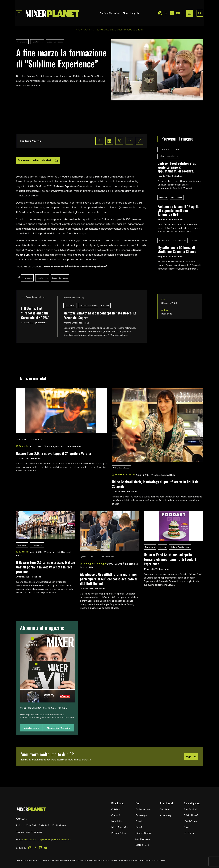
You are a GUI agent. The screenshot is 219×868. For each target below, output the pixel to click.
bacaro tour (22, 439)
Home (78, 30)
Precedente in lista (33, 297)
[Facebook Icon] (166, 13)
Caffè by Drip (142, 845)
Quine (187, 827)
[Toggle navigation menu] (19, 13)
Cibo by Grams (143, 833)
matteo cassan (37, 439)
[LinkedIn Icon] (172, 13)
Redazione (41, 323)
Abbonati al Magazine (58, 728)
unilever (176, 149)
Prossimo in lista (74, 298)
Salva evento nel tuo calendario (38, 160)
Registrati (191, 756)
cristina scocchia (180, 240)
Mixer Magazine (120, 827)
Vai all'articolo (31, 728)
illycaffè (194, 240)
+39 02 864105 (34, 832)
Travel (139, 821)
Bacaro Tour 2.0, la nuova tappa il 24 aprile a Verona (54, 453)
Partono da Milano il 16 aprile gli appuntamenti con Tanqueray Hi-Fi (178, 210)
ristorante (105, 305)
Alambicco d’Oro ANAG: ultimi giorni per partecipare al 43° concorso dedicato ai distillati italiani (109, 579)
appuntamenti (37, 42)
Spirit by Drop (143, 839)
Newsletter (117, 821)
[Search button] (200, 13)
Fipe (125, 13)
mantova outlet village (88, 305)
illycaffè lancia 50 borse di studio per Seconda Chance (177, 249)
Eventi (87, 30)
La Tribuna (189, 833)
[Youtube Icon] (178, 13)
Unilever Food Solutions (168, 156)
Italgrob (134, 13)
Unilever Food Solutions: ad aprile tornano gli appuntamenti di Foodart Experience (177, 167)
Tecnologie (141, 815)
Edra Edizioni (190, 809)
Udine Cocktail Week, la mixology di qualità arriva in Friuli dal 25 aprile (156, 484)
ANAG (93, 557)
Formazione (22, 42)
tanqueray (163, 197)
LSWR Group (190, 821)
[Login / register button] (189, 13)
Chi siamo (116, 809)
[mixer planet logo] (31, 809)
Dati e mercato (143, 809)
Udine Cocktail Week (122, 468)
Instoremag (165, 815)
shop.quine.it (44, 839)
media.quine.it (29, 839)
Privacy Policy (119, 833)
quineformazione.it (62, 839)
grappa (84, 557)
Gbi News (165, 809)
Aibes (117, 13)
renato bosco (70, 305)
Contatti (116, 815)
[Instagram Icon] (160, 13)
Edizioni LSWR (191, 815)
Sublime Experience (55, 42)
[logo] (52, 13)
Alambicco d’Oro (107, 557)
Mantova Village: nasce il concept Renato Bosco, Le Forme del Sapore (100, 315)
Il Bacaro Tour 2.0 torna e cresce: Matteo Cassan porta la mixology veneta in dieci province (46, 567)
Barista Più (106, 13)
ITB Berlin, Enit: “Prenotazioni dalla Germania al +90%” (35, 313)
